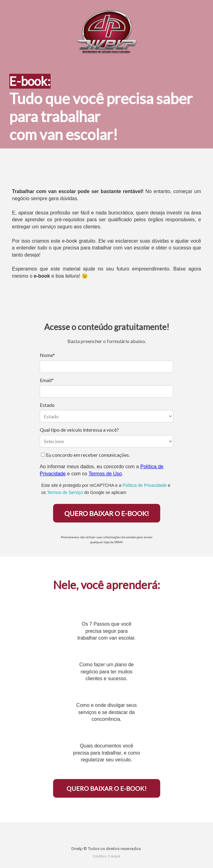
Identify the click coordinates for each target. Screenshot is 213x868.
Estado (47, 405)
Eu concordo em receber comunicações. (85, 455)
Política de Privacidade (144, 485)
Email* (47, 380)
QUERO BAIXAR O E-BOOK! (107, 513)
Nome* (47, 355)
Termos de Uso (105, 474)
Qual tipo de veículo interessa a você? (79, 430)
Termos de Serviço (65, 492)
